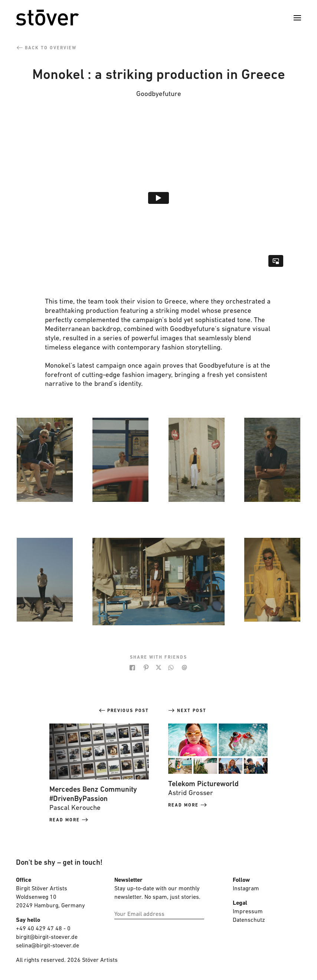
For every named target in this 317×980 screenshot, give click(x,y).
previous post (124, 711)
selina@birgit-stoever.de (48, 946)
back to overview (46, 48)
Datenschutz (249, 920)
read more (69, 820)
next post (187, 711)
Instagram (246, 889)
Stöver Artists (100, 960)
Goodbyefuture (159, 94)
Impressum (248, 912)
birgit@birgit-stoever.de (48, 937)
